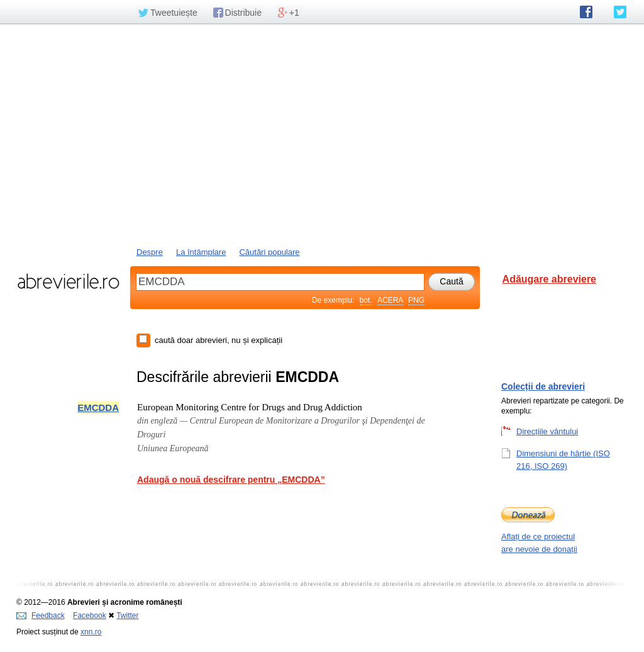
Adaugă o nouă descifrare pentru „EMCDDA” (231, 480)
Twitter (127, 615)
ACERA (390, 300)
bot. (366, 300)
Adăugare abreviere (549, 279)
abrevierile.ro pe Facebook (586, 12)
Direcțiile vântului (547, 431)
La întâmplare (201, 252)
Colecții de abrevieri (543, 386)
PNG (416, 300)
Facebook (90, 615)
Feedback (41, 615)
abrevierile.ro (68, 281)
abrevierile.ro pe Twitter (620, 12)
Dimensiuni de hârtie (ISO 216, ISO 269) (563, 459)
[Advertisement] (322, 134)
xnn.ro (91, 632)
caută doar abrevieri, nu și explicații (219, 340)
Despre (150, 252)
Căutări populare (269, 252)
